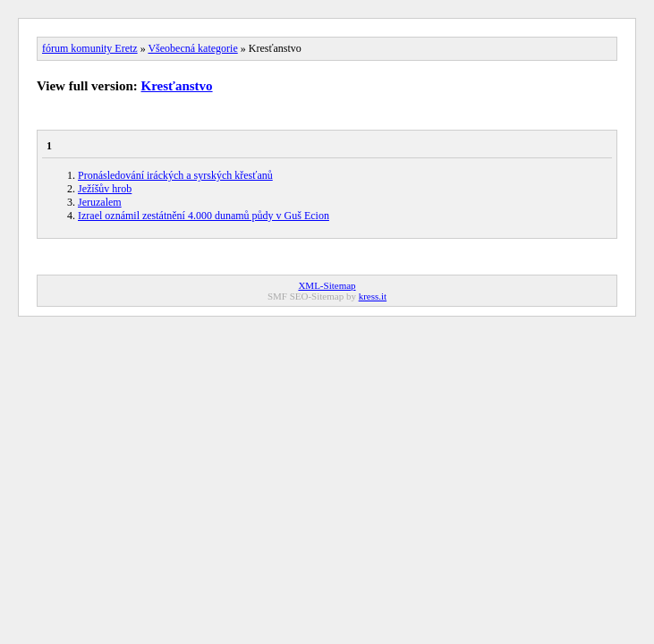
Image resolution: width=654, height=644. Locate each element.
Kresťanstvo (177, 86)
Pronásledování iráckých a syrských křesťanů (175, 175)
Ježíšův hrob (105, 189)
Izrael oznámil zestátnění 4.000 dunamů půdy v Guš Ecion (204, 216)
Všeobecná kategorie (192, 48)
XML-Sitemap (327, 285)
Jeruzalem (100, 202)
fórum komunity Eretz (90, 48)
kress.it (373, 296)
